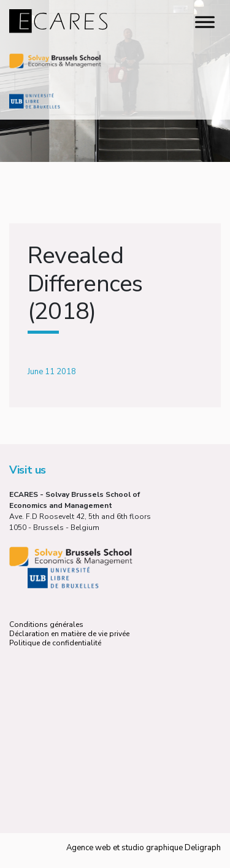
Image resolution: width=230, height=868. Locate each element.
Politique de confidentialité (55, 643)
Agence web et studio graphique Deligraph (144, 848)
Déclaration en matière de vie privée (69, 634)
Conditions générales (46, 624)
